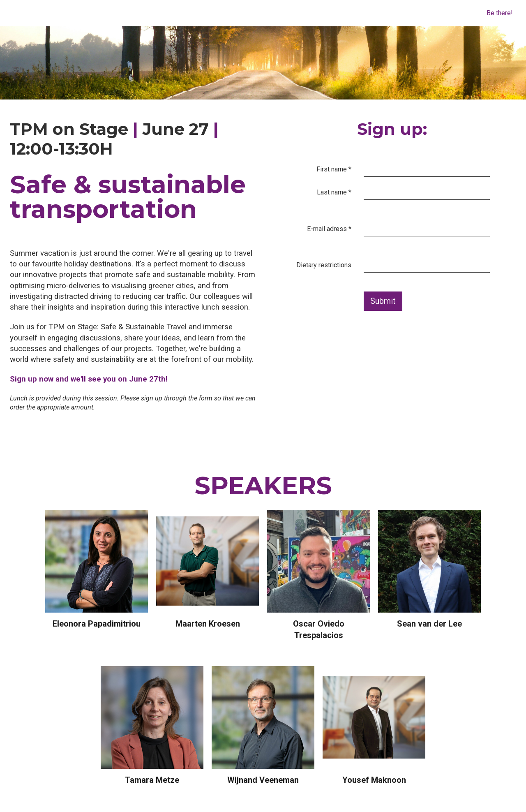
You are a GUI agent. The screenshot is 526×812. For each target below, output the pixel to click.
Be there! (500, 13)
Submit (383, 301)
